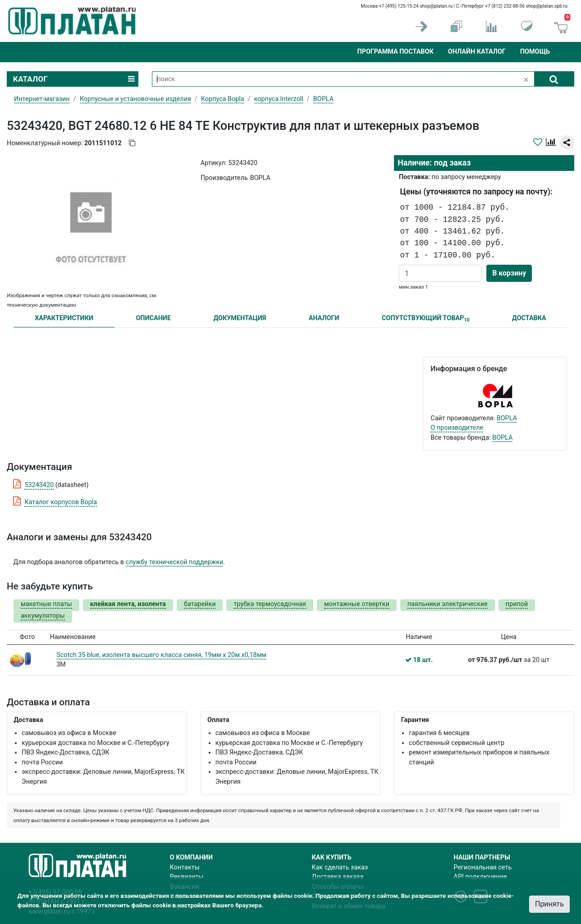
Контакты (185, 867)
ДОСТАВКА (529, 318)
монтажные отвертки (357, 604)
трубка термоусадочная (270, 604)
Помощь (535, 52)
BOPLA (507, 418)
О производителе (457, 428)
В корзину (509, 273)
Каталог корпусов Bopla (61, 502)
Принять (549, 904)
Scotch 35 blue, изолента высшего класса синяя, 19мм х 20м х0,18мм (161, 655)
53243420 (39, 485)
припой (517, 604)
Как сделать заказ (340, 867)
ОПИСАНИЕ (153, 318)
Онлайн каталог (477, 52)
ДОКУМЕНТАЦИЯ (240, 318)
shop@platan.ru (436, 6)
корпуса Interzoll (279, 99)
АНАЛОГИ (324, 318)
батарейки (200, 604)
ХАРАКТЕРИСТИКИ (64, 318)
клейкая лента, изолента (128, 604)
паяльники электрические (448, 604)
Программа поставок (395, 52)
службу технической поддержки (175, 562)
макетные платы (46, 604)
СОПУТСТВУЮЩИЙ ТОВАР (426, 319)
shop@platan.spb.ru (547, 6)
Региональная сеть (483, 867)
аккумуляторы (43, 616)
